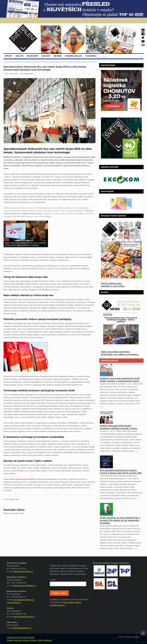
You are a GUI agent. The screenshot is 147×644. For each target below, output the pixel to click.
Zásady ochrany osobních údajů (20, 637)
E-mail (53, 580)
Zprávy (9, 56)
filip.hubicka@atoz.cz (22, 628)
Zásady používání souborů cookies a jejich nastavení (29, 640)
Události (46, 56)
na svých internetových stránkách (21, 479)
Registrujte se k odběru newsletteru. (120, 354)
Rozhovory (33, 56)
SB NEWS (58, 56)
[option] (121, 204)
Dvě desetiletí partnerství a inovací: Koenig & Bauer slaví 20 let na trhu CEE (121, 472)
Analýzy (19, 56)
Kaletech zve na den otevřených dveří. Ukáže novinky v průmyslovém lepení (120, 380)
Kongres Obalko (73, 56)
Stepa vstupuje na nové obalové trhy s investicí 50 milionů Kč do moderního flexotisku (120, 520)
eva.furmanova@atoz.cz (24, 600)
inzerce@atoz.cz (14, 602)
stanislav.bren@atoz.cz (23, 571)
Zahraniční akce (28, 74)
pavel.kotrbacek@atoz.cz (24, 617)
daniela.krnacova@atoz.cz (25, 586)
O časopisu (91, 56)
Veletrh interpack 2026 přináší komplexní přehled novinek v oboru (119, 427)
